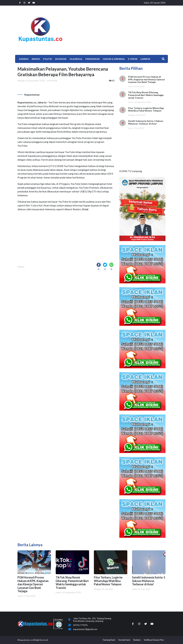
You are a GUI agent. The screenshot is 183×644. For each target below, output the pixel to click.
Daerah (24, 59)
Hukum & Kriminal (114, 59)
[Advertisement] (117, 29)
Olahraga (76, 59)
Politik (48, 59)
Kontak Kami (124, 640)
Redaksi (137, 640)
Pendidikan (93, 59)
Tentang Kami (109, 640)
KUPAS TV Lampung (131, 171)
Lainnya (145, 59)
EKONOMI (61, 59)
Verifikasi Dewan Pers (154, 640)
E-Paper (133, 59)
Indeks (36, 59)
